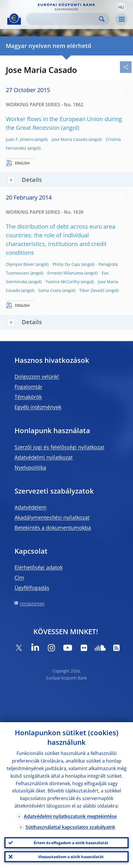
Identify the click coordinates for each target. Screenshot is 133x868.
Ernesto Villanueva (65, 273)
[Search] (63, 19)
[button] (121, 7)
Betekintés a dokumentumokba (53, 528)
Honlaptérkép (32, 604)
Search (102, 19)
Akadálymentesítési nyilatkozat (52, 517)
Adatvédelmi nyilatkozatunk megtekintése (70, 816)
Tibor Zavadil (92, 290)
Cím (19, 578)
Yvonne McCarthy (63, 282)
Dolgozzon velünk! (37, 376)
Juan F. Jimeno (20, 139)
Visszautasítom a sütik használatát (71, 857)
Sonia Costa (50, 290)
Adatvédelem (30, 507)
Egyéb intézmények (38, 407)
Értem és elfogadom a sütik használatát (71, 843)
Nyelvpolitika (30, 467)
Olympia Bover (20, 264)
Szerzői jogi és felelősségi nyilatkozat (59, 447)
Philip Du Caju (66, 264)
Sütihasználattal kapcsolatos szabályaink (70, 827)
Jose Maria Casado (70, 139)
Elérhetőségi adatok (39, 567)
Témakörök (28, 397)
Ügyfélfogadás (32, 588)
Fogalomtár (28, 387)
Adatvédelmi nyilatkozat (44, 457)
